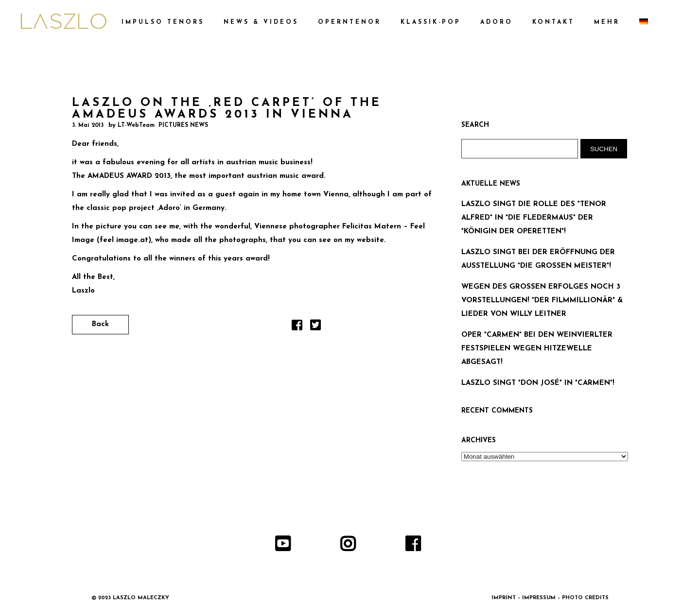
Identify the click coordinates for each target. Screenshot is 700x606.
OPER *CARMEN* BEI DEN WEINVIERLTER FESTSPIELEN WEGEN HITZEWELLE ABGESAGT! (537, 349)
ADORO (497, 22)
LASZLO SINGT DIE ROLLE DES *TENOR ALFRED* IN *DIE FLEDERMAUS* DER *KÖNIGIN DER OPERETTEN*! (534, 218)
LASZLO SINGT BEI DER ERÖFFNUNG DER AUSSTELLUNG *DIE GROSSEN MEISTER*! (538, 259)
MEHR (607, 22)
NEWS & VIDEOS (261, 22)
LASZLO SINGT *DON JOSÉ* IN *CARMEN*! (538, 383)
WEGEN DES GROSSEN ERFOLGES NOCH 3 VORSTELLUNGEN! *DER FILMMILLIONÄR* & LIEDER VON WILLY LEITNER (542, 301)
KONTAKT (553, 22)
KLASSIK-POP (431, 22)
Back (100, 324)
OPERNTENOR (350, 22)
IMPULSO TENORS (163, 22)
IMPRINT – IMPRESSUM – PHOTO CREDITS (550, 598)
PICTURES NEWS (183, 125)
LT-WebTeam (136, 125)
